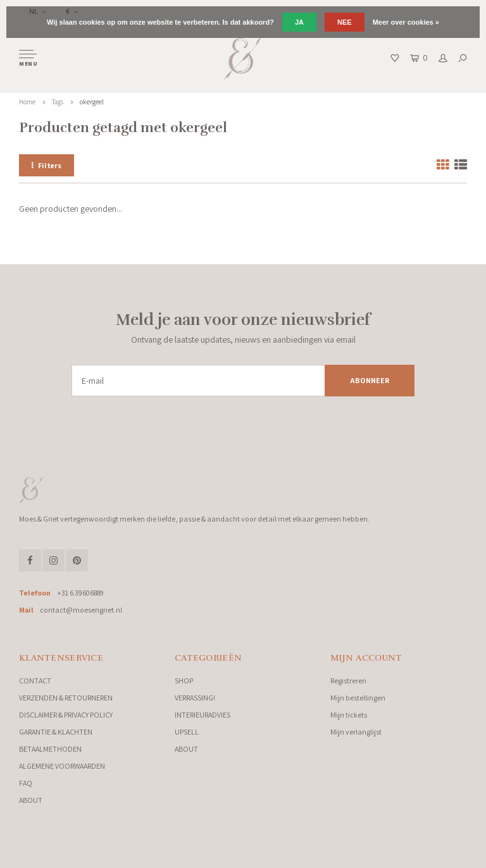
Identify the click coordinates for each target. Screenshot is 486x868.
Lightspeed (158, 855)
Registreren (348, 681)
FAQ (26, 783)
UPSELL (187, 732)
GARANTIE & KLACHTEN (56, 732)
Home (27, 102)
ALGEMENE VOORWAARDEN (62, 766)
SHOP (184, 681)
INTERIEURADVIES (202, 715)
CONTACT (35, 681)
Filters (47, 165)
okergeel (92, 102)
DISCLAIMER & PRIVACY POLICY (66, 715)
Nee (345, 22)
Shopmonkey (225, 855)
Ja (299, 22)
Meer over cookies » (406, 22)
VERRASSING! (195, 698)
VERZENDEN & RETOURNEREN (66, 698)
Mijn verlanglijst (356, 732)
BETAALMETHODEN (50, 749)
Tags (58, 102)
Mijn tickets (349, 715)
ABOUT (31, 800)
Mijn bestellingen (358, 698)
